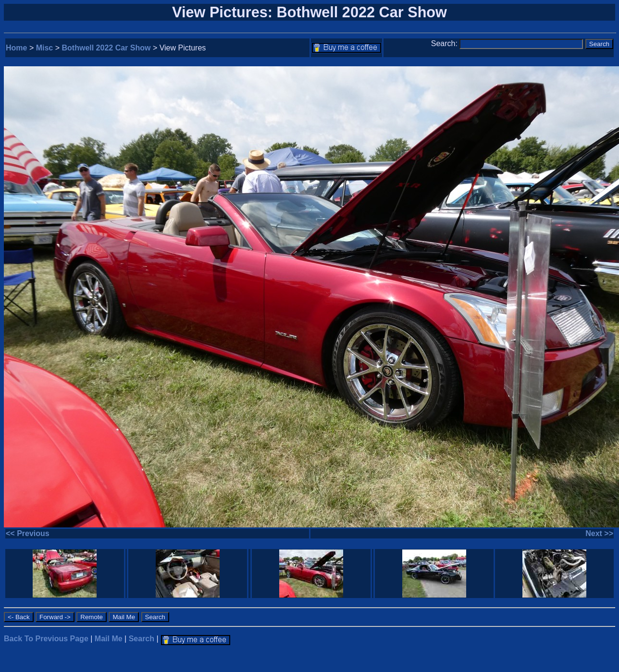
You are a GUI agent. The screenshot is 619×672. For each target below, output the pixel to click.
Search (142, 639)
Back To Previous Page (46, 639)
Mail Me (109, 639)
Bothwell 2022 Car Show (106, 48)
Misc (45, 48)
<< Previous (28, 533)
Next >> (599, 533)
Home (16, 48)
